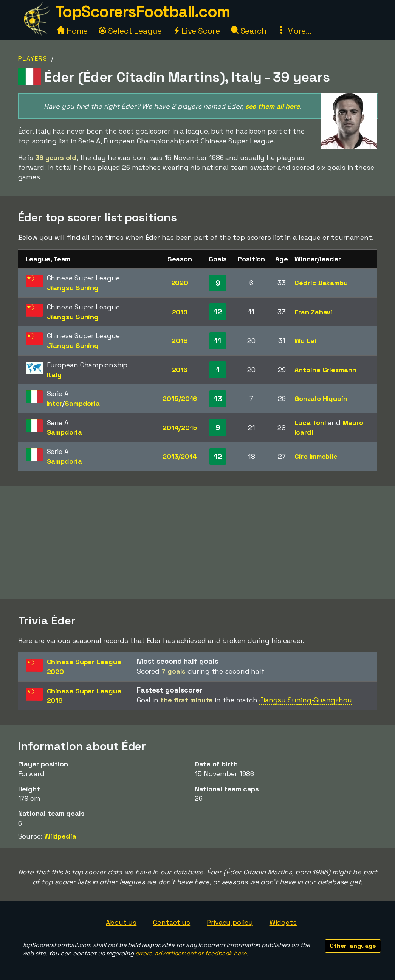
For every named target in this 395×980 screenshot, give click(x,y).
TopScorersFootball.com (143, 12)
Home (73, 31)
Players (33, 58)
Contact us (172, 922)
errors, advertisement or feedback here (191, 953)
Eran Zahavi (313, 312)
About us (121, 922)
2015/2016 (180, 398)
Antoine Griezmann (325, 370)
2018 (180, 341)
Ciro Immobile (316, 456)
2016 (180, 370)
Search (249, 31)
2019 (180, 312)
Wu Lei (305, 341)
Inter (55, 403)
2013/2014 (180, 456)
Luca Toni (310, 423)
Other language (353, 946)
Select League (130, 31)
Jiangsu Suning (73, 288)
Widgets (283, 922)
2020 (180, 283)
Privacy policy (230, 922)
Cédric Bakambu (321, 283)
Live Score (196, 31)
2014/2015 (180, 428)
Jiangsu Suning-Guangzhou (306, 700)
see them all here (273, 106)
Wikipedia (60, 836)
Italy (54, 375)
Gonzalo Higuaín (321, 398)
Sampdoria (82, 403)
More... (294, 31)
